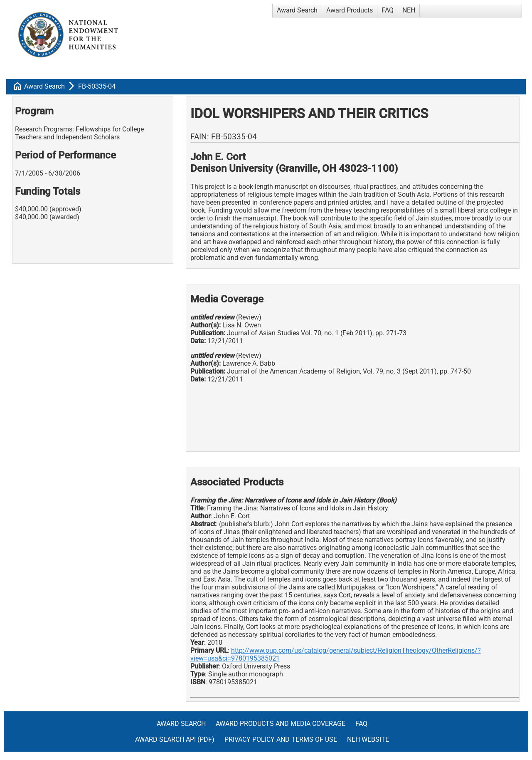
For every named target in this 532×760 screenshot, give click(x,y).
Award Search (297, 10)
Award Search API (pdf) (175, 739)
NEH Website (368, 739)
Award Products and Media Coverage (281, 724)
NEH (409, 10)
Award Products (350, 10)
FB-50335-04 (97, 86)
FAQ (388, 10)
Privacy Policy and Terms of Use (281, 739)
